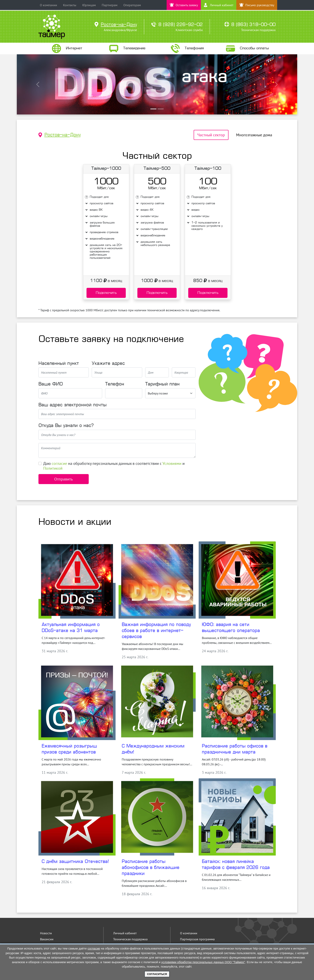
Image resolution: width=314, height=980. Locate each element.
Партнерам (110, 5)
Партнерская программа (197, 939)
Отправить (63, 479)
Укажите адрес (108, 364)
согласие (59, 463)
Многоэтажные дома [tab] (254, 135)
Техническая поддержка (130, 939)
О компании (48, 5)
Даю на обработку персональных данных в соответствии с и (114, 466)
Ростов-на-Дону (63, 135)
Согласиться (157, 974)
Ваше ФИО (51, 384)
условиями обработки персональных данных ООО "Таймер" (203, 962)
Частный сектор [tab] (211, 135)
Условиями (172, 463)
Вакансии (47, 939)
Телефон (115, 384)
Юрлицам (89, 5)
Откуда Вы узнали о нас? (66, 426)
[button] (38, 84)
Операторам (132, 5)
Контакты (70, 5)
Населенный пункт (59, 364)
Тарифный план (162, 384)
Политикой (53, 468)
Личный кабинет (125, 933)
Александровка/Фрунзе (120, 30)
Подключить (106, 293)
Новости (46, 933)
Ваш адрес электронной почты (72, 405)
